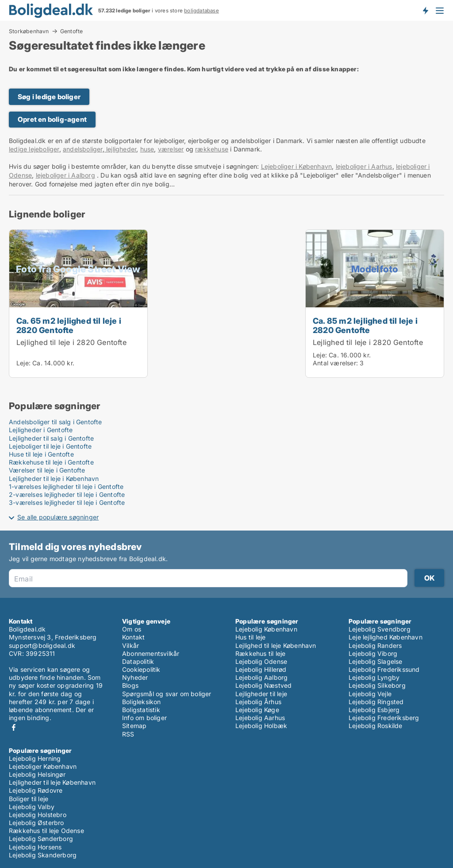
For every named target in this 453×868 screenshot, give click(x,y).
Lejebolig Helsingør (37, 774)
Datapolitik (138, 661)
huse (147, 149)
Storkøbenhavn (29, 31)
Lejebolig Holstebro (38, 815)
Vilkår (131, 645)
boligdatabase (202, 11)
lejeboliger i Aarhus (364, 166)
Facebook (14, 727)
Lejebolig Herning (35, 758)
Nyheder (135, 677)
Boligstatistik (141, 710)
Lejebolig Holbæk (261, 726)
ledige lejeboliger (34, 149)
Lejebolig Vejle (370, 694)
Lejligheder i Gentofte (41, 430)
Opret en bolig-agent (52, 119)
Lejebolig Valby (32, 807)
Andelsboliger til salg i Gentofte (56, 422)
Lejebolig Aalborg (261, 677)
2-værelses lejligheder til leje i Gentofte (67, 494)
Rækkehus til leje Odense (46, 831)
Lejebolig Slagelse (376, 661)
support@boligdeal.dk (42, 645)
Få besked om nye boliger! (425, 10)
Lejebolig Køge (257, 710)
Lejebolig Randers (375, 645)
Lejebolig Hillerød (261, 669)
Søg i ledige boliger (49, 97)
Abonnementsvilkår (151, 653)
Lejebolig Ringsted (376, 702)
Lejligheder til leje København (52, 782)
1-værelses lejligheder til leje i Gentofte (66, 486)
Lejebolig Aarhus (260, 718)
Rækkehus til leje (260, 653)
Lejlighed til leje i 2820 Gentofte (71, 342)
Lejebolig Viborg (373, 653)
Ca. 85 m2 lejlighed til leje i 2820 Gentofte (365, 325)
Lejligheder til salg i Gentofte (51, 438)
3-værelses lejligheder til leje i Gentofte (67, 502)
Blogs (130, 685)
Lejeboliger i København (297, 166)
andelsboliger (83, 149)
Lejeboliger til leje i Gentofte (50, 446)
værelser (171, 149)
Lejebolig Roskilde (376, 726)
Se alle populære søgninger (58, 517)
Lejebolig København (266, 629)
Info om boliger (144, 718)
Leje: (23, 363)
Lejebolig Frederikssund (384, 669)
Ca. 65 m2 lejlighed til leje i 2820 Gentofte (69, 325)
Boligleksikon (142, 702)
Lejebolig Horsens (35, 847)
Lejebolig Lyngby (374, 677)
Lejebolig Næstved (263, 685)
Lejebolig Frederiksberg (384, 718)
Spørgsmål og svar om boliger (167, 694)
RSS (128, 734)
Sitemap (134, 726)
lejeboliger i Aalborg (65, 175)
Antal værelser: (335, 363)
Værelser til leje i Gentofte (47, 470)
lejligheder (120, 149)
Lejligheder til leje (261, 694)
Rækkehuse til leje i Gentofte (51, 462)
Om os (132, 629)
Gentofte (72, 31)
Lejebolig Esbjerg (374, 710)
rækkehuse (212, 149)
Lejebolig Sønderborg (41, 839)
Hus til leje (250, 637)
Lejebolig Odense (261, 661)
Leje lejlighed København (386, 637)
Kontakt (133, 637)
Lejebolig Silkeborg (377, 685)
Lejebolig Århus (258, 702)
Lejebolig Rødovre (36, 790)
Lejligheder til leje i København (54, 479)
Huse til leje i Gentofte (41, 454)
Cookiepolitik (141, 669)
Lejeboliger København (43, 766)
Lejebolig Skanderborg (43, 855)
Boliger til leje (29, 799)
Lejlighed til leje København (276, 645)
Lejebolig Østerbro (36, 823)
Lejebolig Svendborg (380, 629)
